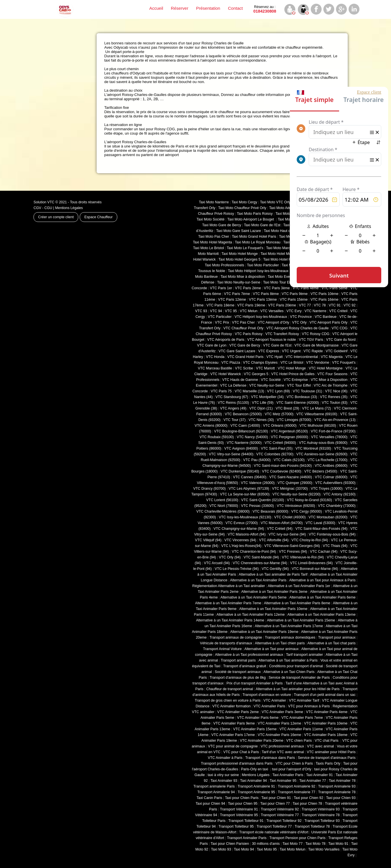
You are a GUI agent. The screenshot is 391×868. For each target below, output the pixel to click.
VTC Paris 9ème (295, 294)
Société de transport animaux (238, 672)
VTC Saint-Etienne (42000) (298, 403)
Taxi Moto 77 (293, 844)
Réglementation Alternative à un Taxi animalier (229, 586)
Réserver (180, 8)
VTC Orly (299, 322)
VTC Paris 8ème (266, 294)
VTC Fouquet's (344, 363)
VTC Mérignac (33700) (290, 489)
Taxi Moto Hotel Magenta (213, 242)
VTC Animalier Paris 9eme (234, 723)
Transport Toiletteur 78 (312, 826)
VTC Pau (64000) (257, 460)
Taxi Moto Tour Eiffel (279, 282)
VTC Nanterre (315, 311)
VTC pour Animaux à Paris (309, 706)
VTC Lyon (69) (278, 391)
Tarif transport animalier (305, 655)
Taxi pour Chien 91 (276, 798)
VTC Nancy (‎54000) (252, 437)
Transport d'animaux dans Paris (270, 758)
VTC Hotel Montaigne (326, 368)
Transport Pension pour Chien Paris (298, 838)
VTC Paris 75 (221, 391)
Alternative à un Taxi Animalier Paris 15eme (301, 620)
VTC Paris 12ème (232, 300)
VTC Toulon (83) (335, 403)
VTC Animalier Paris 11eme (301, 729)
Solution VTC (44, 202)
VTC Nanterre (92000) (244, 443)
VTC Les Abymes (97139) (249, 489)
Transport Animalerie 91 (256, 786)
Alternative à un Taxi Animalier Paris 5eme (254, 597)
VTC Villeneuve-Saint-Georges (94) (292, 546)
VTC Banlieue (326, 317)
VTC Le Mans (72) (317, 408)
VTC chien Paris (299, 741)
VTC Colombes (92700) (275, 454)
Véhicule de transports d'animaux (226, 643)
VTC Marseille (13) (249, 391)
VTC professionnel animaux (282, 746)
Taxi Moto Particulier (263, 265)
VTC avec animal (320, 746)
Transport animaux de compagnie (236, 637)
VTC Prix (222, 322)
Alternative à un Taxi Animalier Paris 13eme (322, 615)
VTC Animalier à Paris (225, 758)
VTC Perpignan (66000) (290, 437)
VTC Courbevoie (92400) (282, 471)
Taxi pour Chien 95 (243, 804)
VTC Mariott (265, 368)
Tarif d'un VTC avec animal (283, 752)
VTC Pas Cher (243, 322)
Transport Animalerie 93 (337, 786)
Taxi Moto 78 (315, 844)
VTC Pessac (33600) (258, 506)
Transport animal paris (238, 660)
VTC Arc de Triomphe (331, 385)
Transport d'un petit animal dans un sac (325, 695)
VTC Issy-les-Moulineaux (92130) (245, 517)
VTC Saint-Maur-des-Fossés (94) (321, 529)
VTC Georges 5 (256, 374)
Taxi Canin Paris (209, 798)
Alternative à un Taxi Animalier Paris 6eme (322, 597)
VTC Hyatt (274, 357)
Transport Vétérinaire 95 (239, 815)
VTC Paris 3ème (277, 288)
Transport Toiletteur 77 (274, 826)
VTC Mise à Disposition (329, 380)
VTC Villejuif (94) (208, 540)
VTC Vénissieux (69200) (296, 506)
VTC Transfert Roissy (282, 334)
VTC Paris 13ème (263, 300)
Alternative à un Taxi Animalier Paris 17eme (289, 626)
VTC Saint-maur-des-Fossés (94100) (283, 466)
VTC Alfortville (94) (274, 540)
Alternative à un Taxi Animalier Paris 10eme (273, 609)
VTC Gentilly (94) (275, 569)
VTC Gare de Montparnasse (316, 345)
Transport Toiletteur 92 (284, 821)
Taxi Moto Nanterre (214, 202)
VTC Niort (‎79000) (224, 506)
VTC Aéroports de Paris (226, 340)
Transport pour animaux (337, 637)
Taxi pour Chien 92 (309, 798)
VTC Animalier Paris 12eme (279, 723)
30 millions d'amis (266, 844)
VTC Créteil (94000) (280, 443)
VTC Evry (294, 311)
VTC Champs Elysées (260, 363)
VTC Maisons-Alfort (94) (247, 534)
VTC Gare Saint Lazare (237, 351)
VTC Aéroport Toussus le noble (272, 340)
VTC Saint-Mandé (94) (261, 557)
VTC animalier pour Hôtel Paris (331, 752)
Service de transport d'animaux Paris (327, 758)
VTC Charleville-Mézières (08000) (223, 511)
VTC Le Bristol (292, 363)
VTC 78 (320, 305)
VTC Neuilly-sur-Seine (267, 385)
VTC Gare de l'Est (277, 345)
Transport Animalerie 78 (337, 792)
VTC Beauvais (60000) (270, 511)
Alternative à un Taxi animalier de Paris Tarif (273, 574)
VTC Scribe (244, 368)
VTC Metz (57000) (279, 414)
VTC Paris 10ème (324, 294)
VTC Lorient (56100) (222, 500)
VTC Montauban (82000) (328, 517)
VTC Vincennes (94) (240, 540)
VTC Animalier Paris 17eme (233, 735)
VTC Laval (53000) (320, 523)
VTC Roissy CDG (316, 334)
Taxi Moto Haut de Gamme (285, 231)
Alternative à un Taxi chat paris (331, 643)
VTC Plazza (231, 363)
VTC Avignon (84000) (241, 448)
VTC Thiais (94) (335, 546)
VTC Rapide (313, 351)
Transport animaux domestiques (290, 637)
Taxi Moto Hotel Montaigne (281, 254)
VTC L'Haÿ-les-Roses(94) (241, 546)
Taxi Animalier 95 (283, 781)
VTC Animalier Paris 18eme (326, 735)
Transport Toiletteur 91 (246, 821)
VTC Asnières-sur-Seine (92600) (322, 454)
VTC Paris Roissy (249, 334)
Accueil (156, 8)
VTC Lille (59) (263, 403)
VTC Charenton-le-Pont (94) (254, 552)
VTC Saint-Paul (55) (277, 448)
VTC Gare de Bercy (245, 345)
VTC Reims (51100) (233, 403)
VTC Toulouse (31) (307, 391)
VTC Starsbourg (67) (232, 397)
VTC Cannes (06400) (250, 477)
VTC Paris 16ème (324, 300)
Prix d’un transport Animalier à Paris (255, 683)
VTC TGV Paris (311, 340)
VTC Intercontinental (302, 357)
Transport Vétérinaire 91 (239, 809)
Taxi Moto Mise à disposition (243, 277)
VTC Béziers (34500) (321, 471)
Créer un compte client (56, 217)
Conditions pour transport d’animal (296, 666)
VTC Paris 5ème (335, 288)
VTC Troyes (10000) (327, 489)
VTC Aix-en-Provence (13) (335, 420)
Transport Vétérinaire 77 (280, 815)
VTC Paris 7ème (237, 294)
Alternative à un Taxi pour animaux (271, 649)
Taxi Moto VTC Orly (275, 202)
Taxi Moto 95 (267, 849)
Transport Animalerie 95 (256, 792)
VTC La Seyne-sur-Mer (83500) (245, 494)
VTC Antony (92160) (340, 494)
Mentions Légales (69, 208)
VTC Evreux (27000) (242, 523)
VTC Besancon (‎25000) (243, 414)
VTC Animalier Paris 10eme (326, 723)
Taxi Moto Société (211, 219)
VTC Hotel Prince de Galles (293, 374)
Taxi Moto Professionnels (225, 265)
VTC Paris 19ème (251, 305)
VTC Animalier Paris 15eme (255, 729)
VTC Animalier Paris (269, 706)
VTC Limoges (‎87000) (294, 420)
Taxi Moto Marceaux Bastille (288, 248)
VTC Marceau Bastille (215, 368)
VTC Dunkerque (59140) (240, 471)
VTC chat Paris (327, 741)
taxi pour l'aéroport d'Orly (292, 769)
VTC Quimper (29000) (295, 483)
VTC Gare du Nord (341, 340)
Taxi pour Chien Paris (242, 798)
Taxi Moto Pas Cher (214, 237)
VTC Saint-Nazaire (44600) (291, 477)
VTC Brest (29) (287, 408)
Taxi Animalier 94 (254, 781)
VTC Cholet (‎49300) (290, 517)
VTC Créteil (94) (280, 529)
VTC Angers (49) (233, 408)
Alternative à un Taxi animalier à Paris (288, 660)
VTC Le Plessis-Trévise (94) (237, 569)
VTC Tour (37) (235, 420)
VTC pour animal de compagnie (233, 746)
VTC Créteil (338, 311)
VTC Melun (249, 311)
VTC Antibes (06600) (331, 466)
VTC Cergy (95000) (307, 511)
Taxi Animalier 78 (342, 781)
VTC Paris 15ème (294, 300)
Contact (235, 8)
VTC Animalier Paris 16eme (279, 735)
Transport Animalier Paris (247, 838)
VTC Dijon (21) (261, 408)
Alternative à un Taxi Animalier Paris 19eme (264, 632)
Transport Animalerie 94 (216, 792)
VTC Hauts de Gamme (240, 380)
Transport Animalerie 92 (297, 786)
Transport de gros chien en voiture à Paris (228, 700)
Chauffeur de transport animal (230, 689)
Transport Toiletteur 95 (236, 826)
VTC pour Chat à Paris (241, 752)
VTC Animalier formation (232, 706)
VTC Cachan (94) (324, 552)
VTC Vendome (318, 363)
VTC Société (271, 380)
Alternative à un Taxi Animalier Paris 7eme (228, 603)
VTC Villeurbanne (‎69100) (317, 414)
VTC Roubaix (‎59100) (217, 437)
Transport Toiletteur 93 (322, 821)
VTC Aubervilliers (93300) (336, 483)
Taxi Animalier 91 (319, 775)
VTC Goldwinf (337, 351)
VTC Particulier (220, 317)
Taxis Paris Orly (328, 763)
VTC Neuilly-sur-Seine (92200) (296, 494)
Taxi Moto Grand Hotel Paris (254, 237)
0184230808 (265, 9)
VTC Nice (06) (336, 391)
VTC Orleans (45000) (280, 426)
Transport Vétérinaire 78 (321, 815)
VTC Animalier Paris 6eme (258, 718)
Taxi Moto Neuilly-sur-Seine (239, 282)
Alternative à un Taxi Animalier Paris (258, 580)
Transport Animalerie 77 (297, 792)
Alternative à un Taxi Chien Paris (289, 672)
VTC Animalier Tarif (304, 700)
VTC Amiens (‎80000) (211, 426)
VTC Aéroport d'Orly (273, 322)
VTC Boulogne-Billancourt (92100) (241, 431)
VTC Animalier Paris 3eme (283, 712)
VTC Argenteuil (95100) (289, 431)
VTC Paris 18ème (220, 305)
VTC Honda (215, 357)
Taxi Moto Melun (293, 849)
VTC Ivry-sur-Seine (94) (287, 534)
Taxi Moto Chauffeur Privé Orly (242, 208)
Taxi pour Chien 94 (210, 804)
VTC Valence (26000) (258, 483)
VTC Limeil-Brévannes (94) (311, 563)
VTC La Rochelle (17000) (328, 460)
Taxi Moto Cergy (244, 202)
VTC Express (269, 351)
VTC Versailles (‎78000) (329, 437)
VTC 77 (305, 305)
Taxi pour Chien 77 (275, 804)
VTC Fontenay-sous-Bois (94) (332, 534)
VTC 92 (350, 305)
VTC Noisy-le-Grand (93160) (309, 500)
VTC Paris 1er (221, 288)
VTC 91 (335, 305)
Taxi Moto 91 (338, 844)
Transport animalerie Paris (214, 786)
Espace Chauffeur (98, 217)
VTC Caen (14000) (245, 426)
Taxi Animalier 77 (313, 781)
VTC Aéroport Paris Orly (329, 322)
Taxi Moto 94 (244, 849)
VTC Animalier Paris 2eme (238, 712)
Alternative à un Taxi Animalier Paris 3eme (274, 592)
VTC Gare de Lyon (212, 345)
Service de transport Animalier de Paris (299, 678)
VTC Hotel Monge (292, 368)
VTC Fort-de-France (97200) (333, 431)
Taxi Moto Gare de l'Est (262, 225)
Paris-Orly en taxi (255, 769)
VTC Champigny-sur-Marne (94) (239, 529)
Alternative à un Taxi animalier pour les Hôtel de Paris (298, 689)
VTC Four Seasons (332, 374)
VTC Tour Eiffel (299, 385)
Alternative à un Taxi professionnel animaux (249, 655)
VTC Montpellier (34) (267, 397)
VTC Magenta (332, 357)
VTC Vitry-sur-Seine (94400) (231, 454)
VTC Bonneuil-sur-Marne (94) (315, 569)
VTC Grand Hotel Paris (245, 357)
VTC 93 (201, 311)
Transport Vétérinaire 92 (280, 809)
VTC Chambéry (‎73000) (337, 506)
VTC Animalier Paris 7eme (302, 718)
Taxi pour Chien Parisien (230, 844)
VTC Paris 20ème (282, 305)
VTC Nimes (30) (261, 420)
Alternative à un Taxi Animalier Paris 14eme (230, 620)
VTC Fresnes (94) (293, 552)
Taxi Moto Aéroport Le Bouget (251, 219)
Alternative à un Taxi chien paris (280, 643)
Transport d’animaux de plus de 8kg (238, 678)
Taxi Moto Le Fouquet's (245, 248)
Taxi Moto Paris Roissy (255, 214)
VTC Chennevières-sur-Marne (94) (260, 563)
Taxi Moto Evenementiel (287, 277)
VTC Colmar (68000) (331, 477)
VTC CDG (340, 328)
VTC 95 (231, 311)
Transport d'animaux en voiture (267, 695)
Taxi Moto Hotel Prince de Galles (289, 259)
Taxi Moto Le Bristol (209, 248)
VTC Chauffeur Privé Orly (243, 328)
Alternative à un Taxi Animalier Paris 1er (299, 586)
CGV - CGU (43, 208)
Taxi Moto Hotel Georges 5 (239, 259)
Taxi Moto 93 (221, 849)
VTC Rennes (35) (334, 397)
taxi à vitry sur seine (223, 775)
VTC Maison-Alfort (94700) (282, 523)
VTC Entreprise (296, 380)
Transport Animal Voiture (222, 649)
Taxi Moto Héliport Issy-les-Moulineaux (258, 271)
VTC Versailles (272, 311)
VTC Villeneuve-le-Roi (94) (303, 557)
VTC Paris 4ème (306, 288)
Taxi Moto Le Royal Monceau (258, 242)
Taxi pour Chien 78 (307, 804)
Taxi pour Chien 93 (341, 798)
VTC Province (301, 317)
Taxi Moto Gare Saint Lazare (238, 231)
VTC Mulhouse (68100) (318, 426)
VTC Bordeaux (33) (302, 397)
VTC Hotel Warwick (226, 374)
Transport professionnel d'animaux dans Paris (237, 763)
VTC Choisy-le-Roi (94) (310, 540)
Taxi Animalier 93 (224, 781)
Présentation (208, 8)
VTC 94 (216, 311)
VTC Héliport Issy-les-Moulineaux (261, 317)
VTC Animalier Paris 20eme (262, 741)
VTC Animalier (275, 700)
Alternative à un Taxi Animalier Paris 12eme (251, 615)
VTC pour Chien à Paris (294, 763)
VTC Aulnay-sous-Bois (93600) (323, 443)
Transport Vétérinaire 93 (321, 809)
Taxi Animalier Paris (288, 775)
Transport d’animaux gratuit (245, 666)
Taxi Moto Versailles (324, 849)
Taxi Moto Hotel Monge (240, 254)
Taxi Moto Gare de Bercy (222, 225)
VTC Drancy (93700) (209, 489)
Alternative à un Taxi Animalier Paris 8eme (297, 603)
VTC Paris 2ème (248, 288)
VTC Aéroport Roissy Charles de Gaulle (297, 328)
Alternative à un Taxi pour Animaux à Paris (322, 580)
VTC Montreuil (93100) (313, 448)
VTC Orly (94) (230, 557)
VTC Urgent (291, 351)
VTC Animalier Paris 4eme (327, 712)
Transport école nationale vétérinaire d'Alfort (274, 832)
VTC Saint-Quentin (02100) (263, 500)
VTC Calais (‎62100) (289, 460)
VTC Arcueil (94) (217, 563)
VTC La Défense (233, 385)
